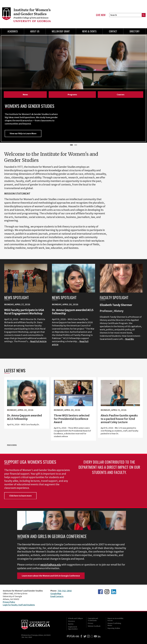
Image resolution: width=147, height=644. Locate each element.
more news (12, 445)
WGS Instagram (107, 592)
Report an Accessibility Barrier (115, 619)
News (25, 95)
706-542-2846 (65, 591)
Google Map (56, 594)
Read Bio (130, 339)
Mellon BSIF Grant (61, 31)
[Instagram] (88, 636)
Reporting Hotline (114, 628)
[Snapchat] (92, 636)
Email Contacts (57, 596)
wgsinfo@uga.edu (51, 565)
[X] (85, 636)
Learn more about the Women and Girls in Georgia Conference (51, 576)
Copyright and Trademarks (93, 619)
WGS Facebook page (100, 592)
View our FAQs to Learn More (23, 133)
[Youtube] (95, 636)
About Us (35, 31)
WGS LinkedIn (114, 592)
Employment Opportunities (73, 628)
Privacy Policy (9, 602)
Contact (113, 31)
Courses (121, 95)
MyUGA (71, 624)
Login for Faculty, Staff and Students (19, 605)
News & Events (89, 31)
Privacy (90, 623)
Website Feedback (94, 626)
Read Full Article (38, 341)
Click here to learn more (20, 496)
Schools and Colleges (75, 618)
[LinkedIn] (99, 636)
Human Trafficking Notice (114, 624)
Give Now (101, 15)
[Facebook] (81, 636)
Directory (135, 31)
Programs (72, 95)
